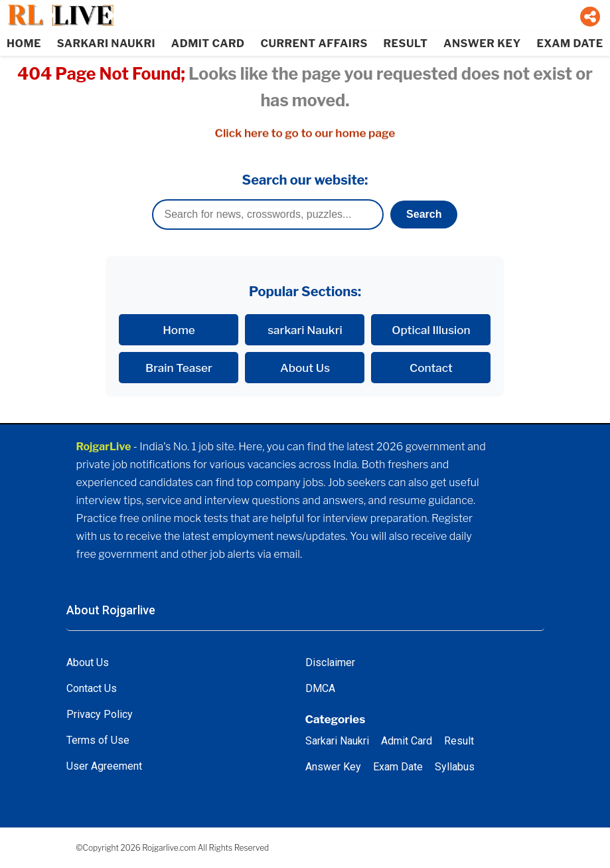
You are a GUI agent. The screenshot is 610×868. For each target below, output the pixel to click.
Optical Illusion (431, 330)
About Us (305, 368)
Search (424, 214)
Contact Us (92, 688)
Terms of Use (98, 740)
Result (459, 741)
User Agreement (104, 766)
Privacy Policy (100, 714)
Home (179, 330)
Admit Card (407, 741)
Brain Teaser (179, 368)
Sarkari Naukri (337, 741)
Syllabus (455, 767)
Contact (431, 368)
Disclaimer (330, 662)
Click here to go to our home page (305, 133)
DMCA (320, 688)
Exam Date (398, 767)
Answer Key (333, 767)
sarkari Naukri (305, 330)
